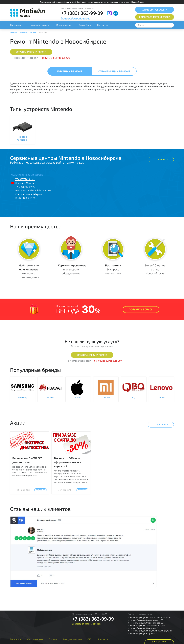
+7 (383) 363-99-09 (82, 13)
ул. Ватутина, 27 (25, 179)
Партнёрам (85, 25)
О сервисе (16, 25)
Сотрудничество (72, 639)
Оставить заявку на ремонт (31, 52)
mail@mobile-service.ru (39, 190)
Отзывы (53, 639)
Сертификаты (35, 639)
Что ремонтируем (39, 25)
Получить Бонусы (141, 309)
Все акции (160, 425)
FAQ (90, 639)
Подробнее (40, 490)
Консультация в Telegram (29, 194)
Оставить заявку (154, 17)
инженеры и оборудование (72, 269)
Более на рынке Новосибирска (155, 269)
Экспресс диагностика (113, 269)
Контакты (103, 25)
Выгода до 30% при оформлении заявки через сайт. (68, 462)
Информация (64, 25)
